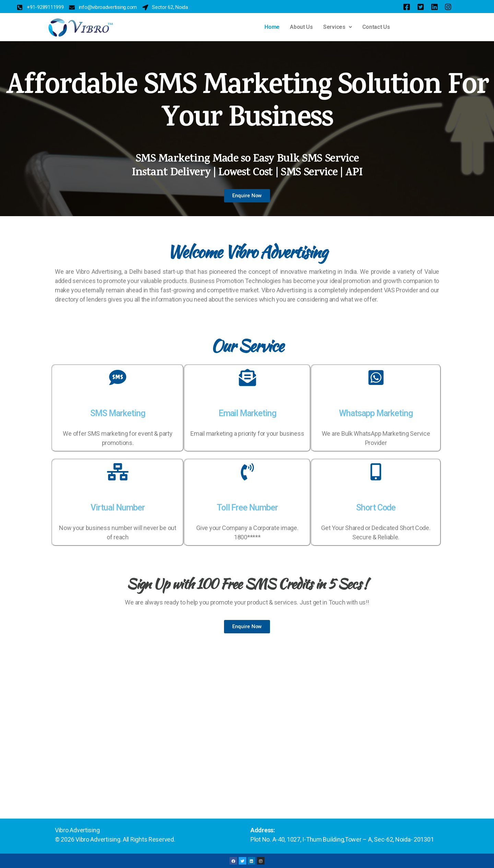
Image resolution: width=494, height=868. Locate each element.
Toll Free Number (247, 508)
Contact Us (376, 27)
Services (338, 27)
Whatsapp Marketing (376, 413)
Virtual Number (117, 508)
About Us (301, 27)
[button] (338, 27)
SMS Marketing (118, 413)
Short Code (376, 508)
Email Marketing (247, 413)
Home (272, 27)
